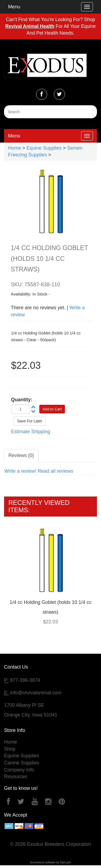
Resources (16, 777)
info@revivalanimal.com (36, 693)
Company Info (19, 770)
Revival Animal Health (30, 26)
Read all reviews (55, 471)
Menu (14, 7)
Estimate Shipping (31, 432)
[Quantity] (20, 409)
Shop (10, 749)
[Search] (50, 112)
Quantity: (22, 400)
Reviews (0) (21, 455)
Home (15, 148)
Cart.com (65, 862)
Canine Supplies (22, 763)
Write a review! (20, 471)
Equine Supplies (44, 148)
